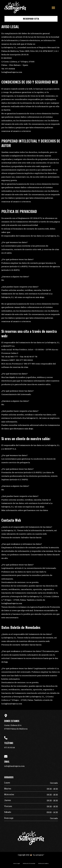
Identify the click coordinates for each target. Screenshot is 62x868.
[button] (53, 8)
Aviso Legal (17, 863)
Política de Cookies (43, 863)
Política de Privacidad (29, 863)
